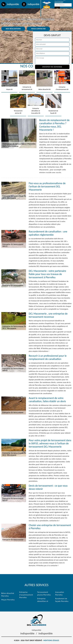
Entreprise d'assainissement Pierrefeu (26, 595)
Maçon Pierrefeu (8, 600)
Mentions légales (51, 640)
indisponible (10, 4)
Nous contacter (38, 29)
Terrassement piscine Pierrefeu (44, 593)
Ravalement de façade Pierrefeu (62, 600)
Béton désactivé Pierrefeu (8, 595)
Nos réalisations (13, 29)
